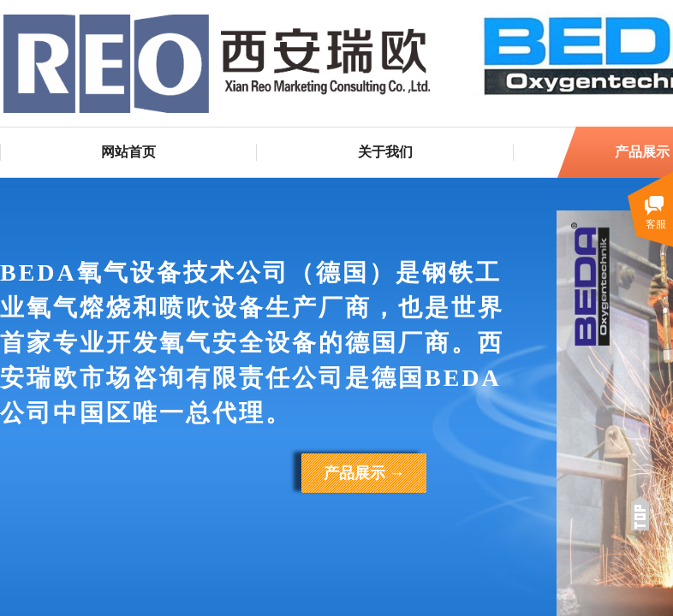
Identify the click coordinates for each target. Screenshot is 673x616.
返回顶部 (640, 513)
